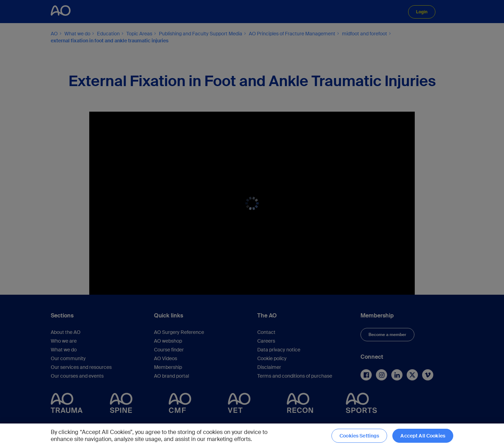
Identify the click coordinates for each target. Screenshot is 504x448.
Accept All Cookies (423, 436)
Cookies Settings (359, 436)
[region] (252, 436)
